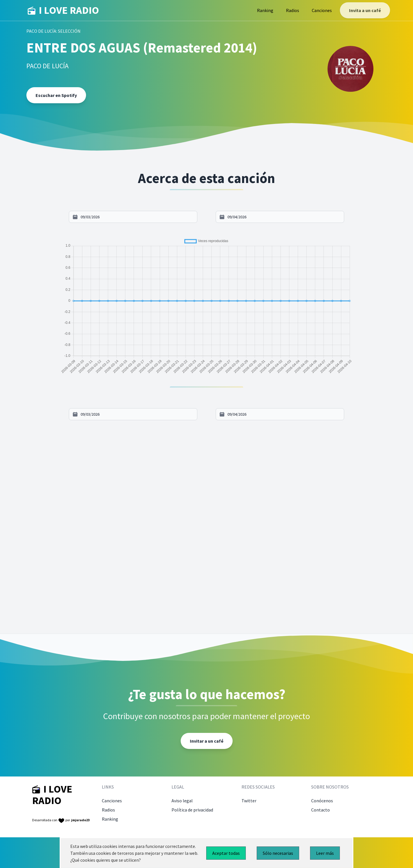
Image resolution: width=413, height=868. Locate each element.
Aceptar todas (226, 853)
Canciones (322, 10)
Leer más (325, 853)
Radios (293, 10)
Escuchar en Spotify (56, 95)
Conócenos (322, 801)
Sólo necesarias (278, 853)
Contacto (321, 810)
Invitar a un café (207, 741)
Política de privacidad (192, 810)
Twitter (249, 801)
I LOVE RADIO (63, 10)
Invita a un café (365, 10)
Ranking (265, 10)
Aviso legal (182, 801)
